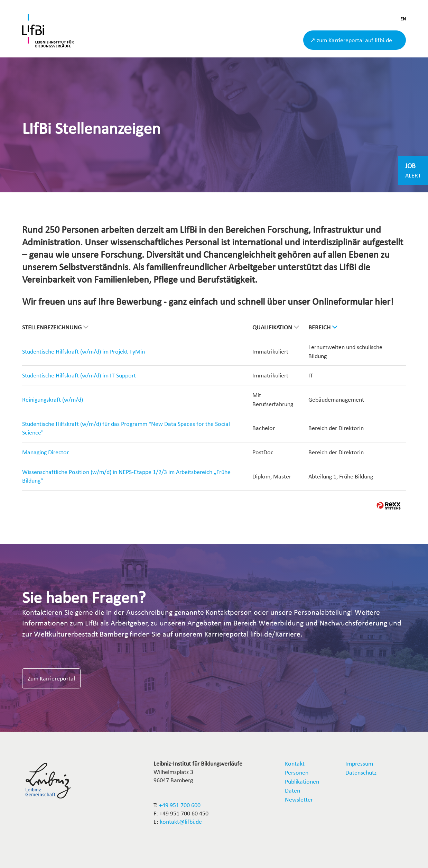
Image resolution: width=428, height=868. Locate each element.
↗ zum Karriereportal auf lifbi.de (351, 40)
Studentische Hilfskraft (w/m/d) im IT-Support (79, 375)
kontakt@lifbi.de (181, 821)
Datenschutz (361, 772)
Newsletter (299, 799)
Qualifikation (276, 327)
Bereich (323, 327)
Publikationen (302, 781)
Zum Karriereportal (51, 678)
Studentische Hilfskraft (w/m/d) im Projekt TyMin (83, 351)
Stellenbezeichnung (55, 327)
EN (403, 19)
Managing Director (45, 452)
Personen (297, 772)
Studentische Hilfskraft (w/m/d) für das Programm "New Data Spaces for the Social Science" (126, 428)
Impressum (359, 763)
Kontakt (295, 763)
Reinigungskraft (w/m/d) (53, 399)
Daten (292, 790)
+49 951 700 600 (180, 805)
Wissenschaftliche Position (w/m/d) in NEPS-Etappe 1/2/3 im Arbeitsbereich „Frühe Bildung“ (126, 476)
